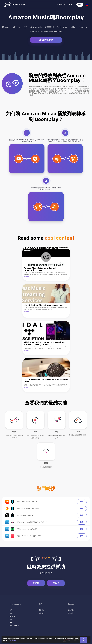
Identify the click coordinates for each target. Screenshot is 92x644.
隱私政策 (71, 613)
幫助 (71, 5)
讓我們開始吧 (46, 40)
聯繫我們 (56, 583)
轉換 (82, 502)
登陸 (80, 5)
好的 (83, 640)
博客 (11, 619)
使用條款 (71, 610)
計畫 (11, 623)
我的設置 (12, 616)
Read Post (27, 277)
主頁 (11, 610)
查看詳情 (13, 641)
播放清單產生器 (14, 626)
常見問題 (36, 583)
